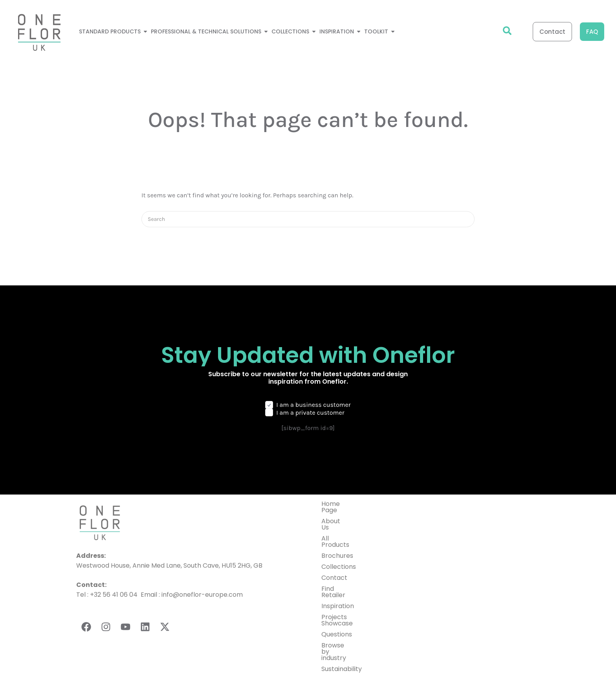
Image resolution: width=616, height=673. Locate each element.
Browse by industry (351, 614)
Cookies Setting (520, 655)
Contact (334, 559)
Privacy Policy (371, 655)
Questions (337, 603)
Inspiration (338, 581)
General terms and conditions (446, 655)
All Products (340, 526)
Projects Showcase (351, 592)
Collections (339, 548)
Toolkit (332, 636)
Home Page (339, 504)
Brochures (337, 537)
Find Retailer (340, 570)
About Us (335, 515)
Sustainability (342, 625)
